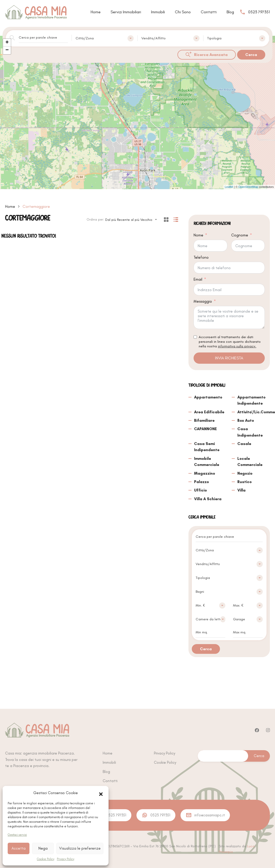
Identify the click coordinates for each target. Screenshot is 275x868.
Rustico (245, 482)
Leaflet (229, 187)
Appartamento (208, 397)
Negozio (245, 473)
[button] (101, 793)
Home (96, 12)
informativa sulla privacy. (237, 346)
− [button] (7, 50)
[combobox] (105, 38)
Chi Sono (183, 12)
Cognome (240, 235)
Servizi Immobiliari (126, 12)
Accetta (19, 848)
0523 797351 (259, 12)
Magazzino (205, 473)
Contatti (209, 12)
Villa (241, 490)
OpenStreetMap (248, 187)
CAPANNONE (205, 429)
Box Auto (246, 420)
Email (198, 279)
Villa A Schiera (208, 499)
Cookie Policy (46, 859)
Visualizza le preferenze (80, 848)
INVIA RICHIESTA (229, 358)
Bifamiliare (204, 420)
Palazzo (202, 482)
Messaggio (203, 301)
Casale (244, 444)
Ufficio (200, 490)
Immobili (158, 12)
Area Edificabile (209, 412)
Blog (230, 12)
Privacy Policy (66, 859)
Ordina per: (95, 219)
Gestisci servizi (17, 835)
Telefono (201, 257)
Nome (198, 235)
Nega (43, 848)
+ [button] (7, 43)
